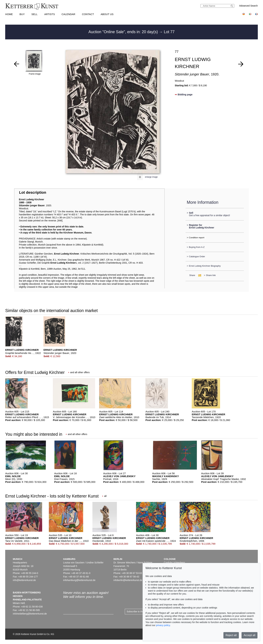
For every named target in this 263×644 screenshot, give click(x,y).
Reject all (231, 635)
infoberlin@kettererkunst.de (128, 580)
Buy (22, 14)
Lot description (33, 192)
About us (107, 14)
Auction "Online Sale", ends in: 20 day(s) (124, 32)
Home (9, 14)
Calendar (68, 14)
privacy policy (163, 625)
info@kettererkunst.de (24, 580)
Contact (88, 14)
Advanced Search (248, 6)
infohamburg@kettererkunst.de (79, 580)
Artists (50, 14)
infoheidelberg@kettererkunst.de (30, 614)
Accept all (249, 635)
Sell (34, 14)
